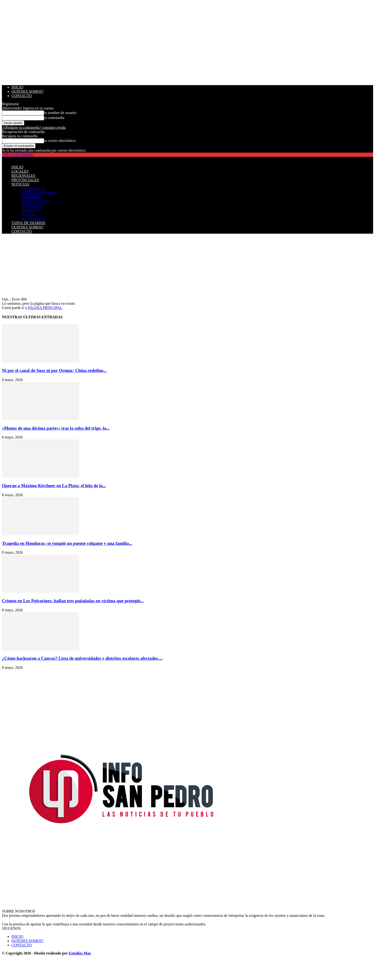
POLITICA (30, 214)
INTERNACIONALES (39, 193)
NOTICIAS (20, 184)
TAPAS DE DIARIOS (28, 223)
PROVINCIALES (25, 180)
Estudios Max (80, 953)
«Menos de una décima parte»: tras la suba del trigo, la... (56, 428)
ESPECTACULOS (35, 201)
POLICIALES (32, 206)
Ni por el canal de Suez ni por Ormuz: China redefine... (54, 370)
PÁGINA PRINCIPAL (45, 308)
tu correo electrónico (60, 141)
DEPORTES (30, 197)
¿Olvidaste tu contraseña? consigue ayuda (34, 127)
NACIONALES (33, 188)
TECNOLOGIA (33, 219)
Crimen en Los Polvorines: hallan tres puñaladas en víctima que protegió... (73, 601)
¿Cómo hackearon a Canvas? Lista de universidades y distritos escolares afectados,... (82, 658)
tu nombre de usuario (60, 113)
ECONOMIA (31, 210)
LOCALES (20, 171)
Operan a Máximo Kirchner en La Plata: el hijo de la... (54, 486)
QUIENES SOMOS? (27, 91)
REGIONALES (23, 176)
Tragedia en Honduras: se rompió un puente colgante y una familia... (67, 543)
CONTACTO (22, 96)
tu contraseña (54, 118)
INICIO (17, 87)
